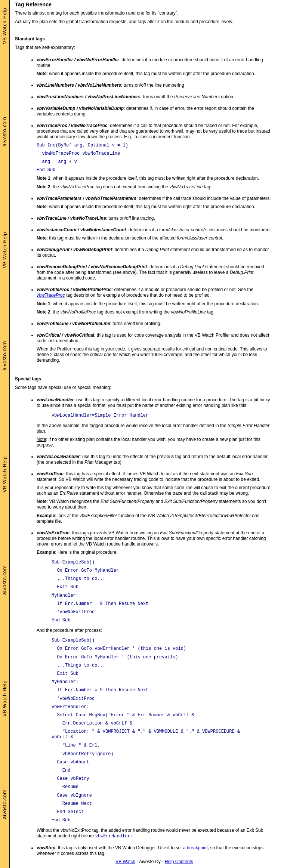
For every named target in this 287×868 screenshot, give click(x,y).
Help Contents (179, 862)
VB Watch (125, 862)
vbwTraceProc (51, 295)
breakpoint (197, 848)
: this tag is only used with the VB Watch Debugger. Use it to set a (112, 848)
